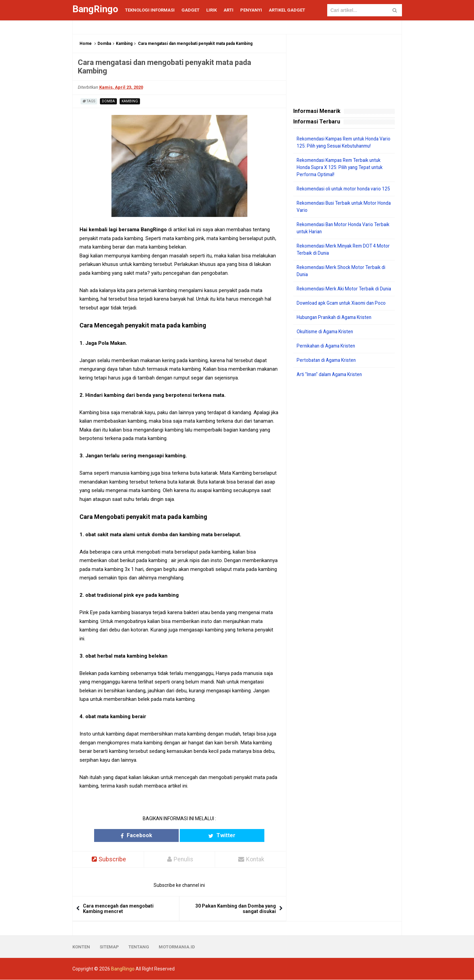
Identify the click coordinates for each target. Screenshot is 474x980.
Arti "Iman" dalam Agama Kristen (332, 389)
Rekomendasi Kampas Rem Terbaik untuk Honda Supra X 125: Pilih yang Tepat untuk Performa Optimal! (342, 167)
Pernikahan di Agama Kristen (328, 360)
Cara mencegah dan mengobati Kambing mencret (118, 909)
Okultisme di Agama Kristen (326, 346)
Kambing (124, 44)
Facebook (153, 835)
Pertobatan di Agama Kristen (328, 374)
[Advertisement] (344, 501)
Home (86, 44)
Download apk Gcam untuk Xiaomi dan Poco (344, 317)
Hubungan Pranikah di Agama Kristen (337, 332)
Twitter (206, 835)
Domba (104, 44)
